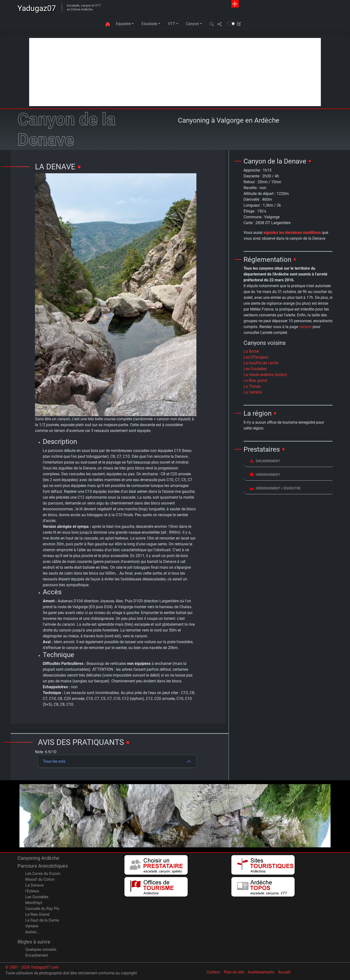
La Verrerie (253, 392)
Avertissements (261, 972)
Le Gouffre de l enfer (261, 363)
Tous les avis (54, 761)
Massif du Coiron (40, 879)
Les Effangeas (256, 357)
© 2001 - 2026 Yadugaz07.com (32, 967)
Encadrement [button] (265, 461)
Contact (213, 972)
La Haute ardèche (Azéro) (265, 375)
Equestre (123, 24)
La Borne (251, 351)
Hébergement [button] (265, 474)
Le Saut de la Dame (42, 920)
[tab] (288, 461)
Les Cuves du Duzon (43, 874)
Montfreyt (34, 903)
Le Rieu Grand (37, 914)
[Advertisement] (175, 72)
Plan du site (234, 972)
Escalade (149, 24)
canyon (305, 327)
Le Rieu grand (255, 380)
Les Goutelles (255, 369)
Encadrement (37, 955)
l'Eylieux (32, 891)
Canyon (192, 24)
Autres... (32, 932)
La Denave (34, 885)
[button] (212, 24)
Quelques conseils (41, 949)
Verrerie (32, 926)
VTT (172, 24)
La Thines (252, 386)
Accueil (284, 972)
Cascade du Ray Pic (42, 909)
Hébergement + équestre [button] (275, 488)
